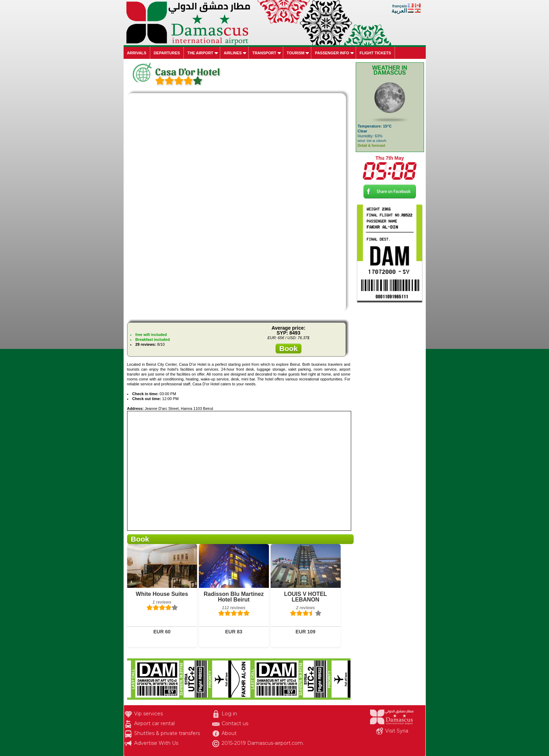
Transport (264, 53)
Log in (229, 714)
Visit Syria (397, 731)
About (229, 733)
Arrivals (137, 53)
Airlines (233, 53)
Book (289, 348)
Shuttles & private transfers (167, 733)
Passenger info (332, 53)
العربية (399, 11)
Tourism (296, 53)
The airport (200, 53)
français (399, 6)
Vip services (148, 714)
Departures (167, 53)
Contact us (235, 723)
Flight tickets (375, 53)
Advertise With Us (156, 743)
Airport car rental (154, 723)
